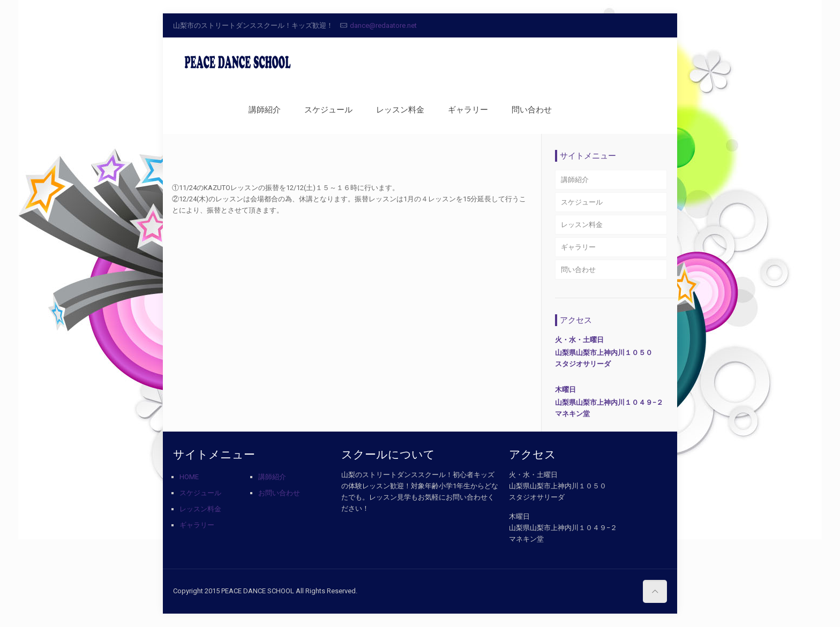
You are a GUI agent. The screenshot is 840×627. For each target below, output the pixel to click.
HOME (189, 477)
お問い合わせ (279, 493)
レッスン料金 (582, 225)
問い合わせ (578, 270)
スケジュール (582, 202)
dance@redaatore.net (383, 25)
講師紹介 (575, 180)
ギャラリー (578, 247)
